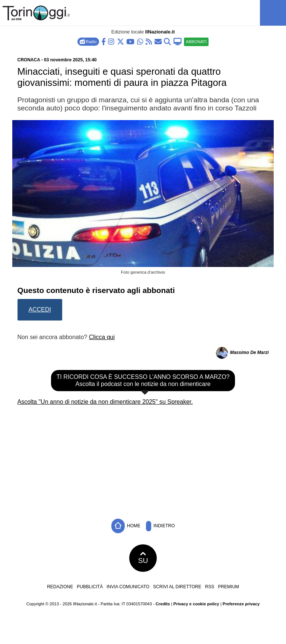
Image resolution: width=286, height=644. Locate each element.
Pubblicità (90, 587)
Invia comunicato (128, 587)
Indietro (161, 526)
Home (126, 526)
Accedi (40, 310)
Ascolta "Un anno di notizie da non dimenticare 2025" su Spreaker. (105, 402)
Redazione (60, 587)
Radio (88, 41)
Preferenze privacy (241, 604)
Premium (228, 587)
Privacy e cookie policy (196, 604)
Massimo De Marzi (249, 352)
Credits (163, 604)
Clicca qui (102, 337)
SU (143, 558)
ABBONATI (196, 42)
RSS (209, 587)
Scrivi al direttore (177, 587)
